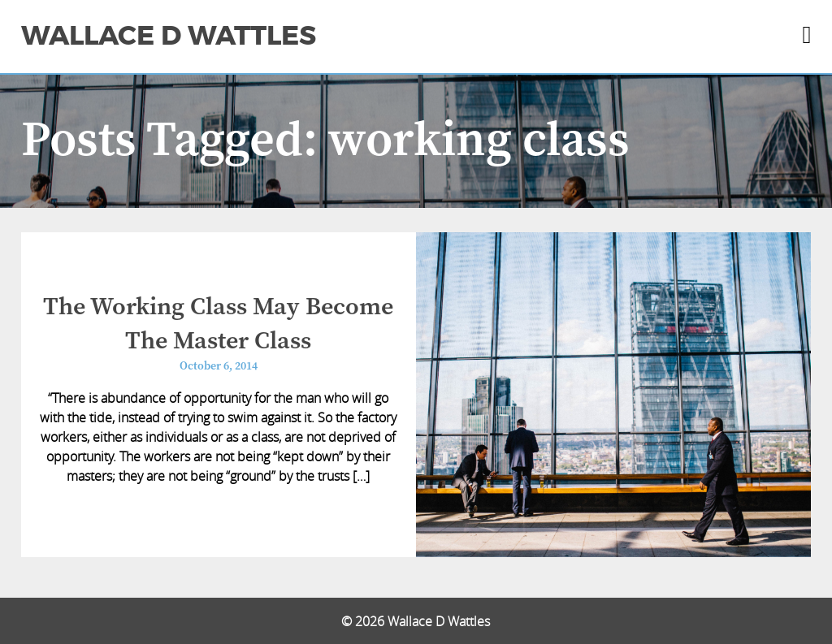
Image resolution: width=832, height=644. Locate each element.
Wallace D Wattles (169, 36)
